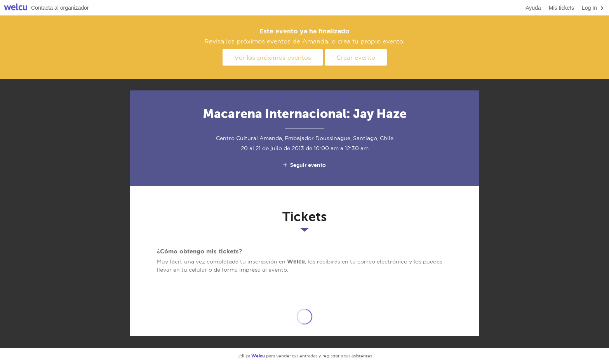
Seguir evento (304, 165)
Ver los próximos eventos (273, 57)
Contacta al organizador (60, 8)
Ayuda (533, 8)
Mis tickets (561, 8)
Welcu (16, 8)
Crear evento (356, 57)
